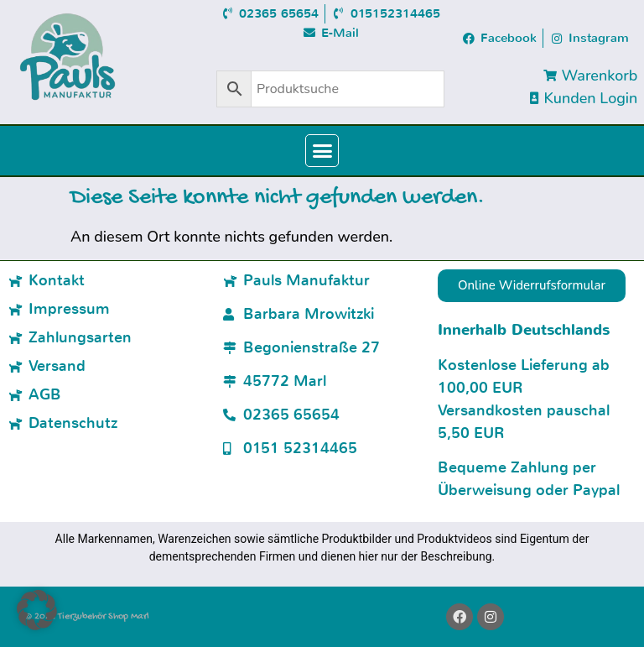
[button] (322, 151)
